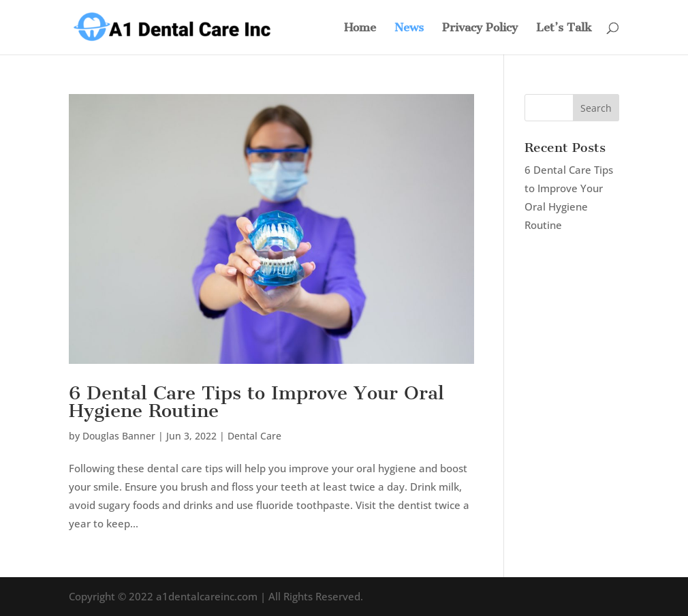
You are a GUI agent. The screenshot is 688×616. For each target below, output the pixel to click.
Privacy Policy (480, 28)
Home (360, 28)
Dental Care (254, 436)
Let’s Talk (564, 28)
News (409, 28)
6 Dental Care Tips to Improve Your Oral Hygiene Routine (256, 402)
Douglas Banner (119, 436)
